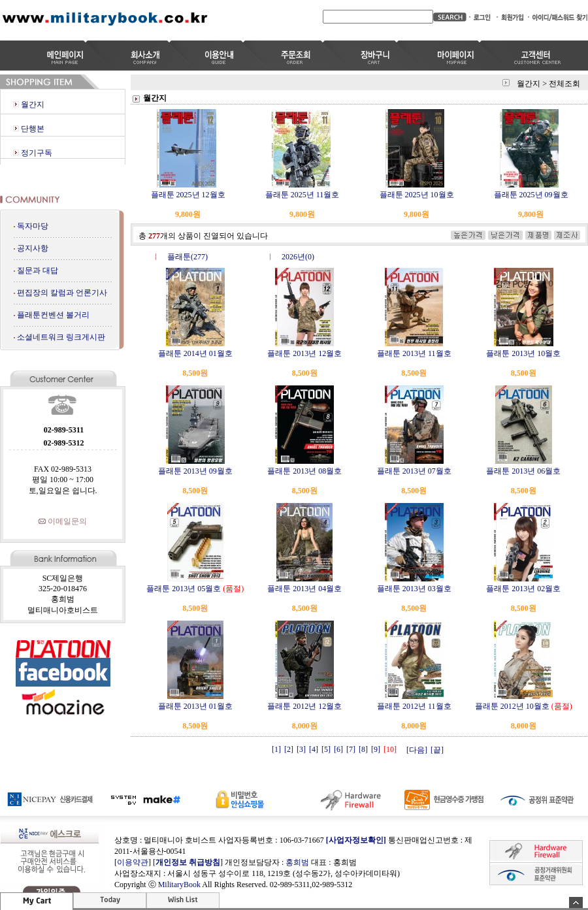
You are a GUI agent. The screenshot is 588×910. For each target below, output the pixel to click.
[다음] (417, 750)
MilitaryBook (179, 885)
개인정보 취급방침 (188, 862)
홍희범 (297, 862)
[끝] (437, 750)
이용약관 (133, 862)
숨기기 (576, 902)
